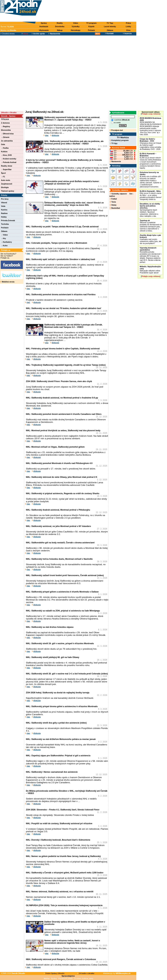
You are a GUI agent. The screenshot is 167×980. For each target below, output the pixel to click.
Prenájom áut (116, 130)
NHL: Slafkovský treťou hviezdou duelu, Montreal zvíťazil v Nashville (59, 559)
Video (76, 23)
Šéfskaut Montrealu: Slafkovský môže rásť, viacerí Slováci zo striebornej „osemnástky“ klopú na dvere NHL (74, 204)
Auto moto (6, 180)
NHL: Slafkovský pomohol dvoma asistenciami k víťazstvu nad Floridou (61, 295)
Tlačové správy (8, 191)
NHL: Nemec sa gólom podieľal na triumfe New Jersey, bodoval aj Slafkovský (63, 856)
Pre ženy (5, 199)
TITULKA (5, 119)
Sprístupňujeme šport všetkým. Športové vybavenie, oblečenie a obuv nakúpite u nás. (150, 210)
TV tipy (114, 143)
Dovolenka (60, 26)
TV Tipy (110, 23)
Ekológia (5, 187)
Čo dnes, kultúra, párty (84, 978)
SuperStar (7, 169)
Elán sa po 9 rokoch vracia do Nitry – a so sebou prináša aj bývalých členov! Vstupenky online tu (151, 195)
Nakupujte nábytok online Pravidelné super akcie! (150, 270)
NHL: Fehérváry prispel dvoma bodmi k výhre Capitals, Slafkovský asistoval (63, 349)
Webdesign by (117, 973)
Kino (128, 30)
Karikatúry (7, 242)
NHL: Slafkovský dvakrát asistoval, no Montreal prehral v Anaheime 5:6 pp (62, 398)
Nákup (60, 30)
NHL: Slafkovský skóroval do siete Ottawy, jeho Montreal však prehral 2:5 (62, 477)
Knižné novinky (9, 159)
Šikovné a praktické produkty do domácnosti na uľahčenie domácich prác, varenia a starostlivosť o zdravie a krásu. (151, 226)
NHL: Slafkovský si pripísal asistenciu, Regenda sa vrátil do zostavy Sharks (63, 493)
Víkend (4, 203)
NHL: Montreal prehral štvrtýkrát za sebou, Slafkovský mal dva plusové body (63, 431)
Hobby (4, 217)
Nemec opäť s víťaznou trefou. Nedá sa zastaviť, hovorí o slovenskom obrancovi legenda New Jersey (72, 942)
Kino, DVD (7, 155)
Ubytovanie (44, 30)
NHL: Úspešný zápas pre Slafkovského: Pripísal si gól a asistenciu (58, 756)
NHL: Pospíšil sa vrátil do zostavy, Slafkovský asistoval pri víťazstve (59, 824)
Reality (60, 23)
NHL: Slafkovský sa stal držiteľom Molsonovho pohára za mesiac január (61, 739)
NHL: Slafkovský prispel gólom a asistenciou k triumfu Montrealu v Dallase (62, 592)
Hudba (5, 148)
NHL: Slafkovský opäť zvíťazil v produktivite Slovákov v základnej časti (60, 259)
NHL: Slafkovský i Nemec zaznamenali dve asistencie (52, 772)
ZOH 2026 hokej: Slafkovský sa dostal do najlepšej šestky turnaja (58, 693)
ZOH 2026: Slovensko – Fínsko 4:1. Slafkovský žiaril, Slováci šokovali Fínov (63, 810)
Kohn (5, 246)
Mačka (47, 978)
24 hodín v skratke (86, 973)
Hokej (113, 205)
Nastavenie (115, 161)
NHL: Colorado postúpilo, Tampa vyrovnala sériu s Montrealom (56, 243)
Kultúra (4, 152)
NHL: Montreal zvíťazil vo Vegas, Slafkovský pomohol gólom (55, 447)
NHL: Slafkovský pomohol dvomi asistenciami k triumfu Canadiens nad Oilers (64, 414)
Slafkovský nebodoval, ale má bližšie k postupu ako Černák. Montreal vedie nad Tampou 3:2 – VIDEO (73, 326)
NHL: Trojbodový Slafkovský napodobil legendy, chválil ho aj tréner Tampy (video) (66, 365)
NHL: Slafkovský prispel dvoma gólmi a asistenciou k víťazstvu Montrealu (62, 706)
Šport (3, 173)
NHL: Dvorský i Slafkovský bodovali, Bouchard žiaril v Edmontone (58, 840)
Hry (4, 238)
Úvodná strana (8, 34)
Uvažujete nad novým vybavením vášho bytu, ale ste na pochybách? (150, 239)
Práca (128, 23)
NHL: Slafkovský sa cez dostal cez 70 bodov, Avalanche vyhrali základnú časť (64, 308)
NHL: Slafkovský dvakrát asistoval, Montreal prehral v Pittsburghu (58, 510)
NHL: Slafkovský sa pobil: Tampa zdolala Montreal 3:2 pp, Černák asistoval (62, 227)
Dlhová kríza (8, 134)
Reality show (7, 166)
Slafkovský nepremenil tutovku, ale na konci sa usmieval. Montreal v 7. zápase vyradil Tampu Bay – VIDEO (72, 119)
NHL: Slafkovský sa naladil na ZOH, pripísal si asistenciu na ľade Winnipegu (63, 611)
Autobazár (44, 26)
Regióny (6, 126)
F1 (3, 177)
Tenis (113, 202)
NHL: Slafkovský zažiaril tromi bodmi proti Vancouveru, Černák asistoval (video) (65, 575)
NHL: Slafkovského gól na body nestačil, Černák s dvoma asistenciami (60, 543)
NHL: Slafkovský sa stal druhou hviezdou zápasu (50, 627)
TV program (92, 23)
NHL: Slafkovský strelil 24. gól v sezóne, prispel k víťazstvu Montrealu (60, 643)
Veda (3, 206)
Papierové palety (66, 978)
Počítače (5, 228)
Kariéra (4, 210)
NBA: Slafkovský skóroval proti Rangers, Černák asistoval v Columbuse (61, 959)
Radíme (4, 213)
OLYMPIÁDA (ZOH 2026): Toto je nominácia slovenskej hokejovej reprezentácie (64, 905)
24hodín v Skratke (9, 112)
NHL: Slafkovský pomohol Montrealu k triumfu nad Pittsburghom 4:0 (59, 463)
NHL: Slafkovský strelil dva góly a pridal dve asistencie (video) (56, 723)
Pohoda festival (9, 162)
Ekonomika (6, 130)
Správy (44, 23)
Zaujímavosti (7, 184)
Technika (5, 224)
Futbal (113, 199)
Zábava (110, 30)
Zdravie (6, 137)
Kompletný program (119, 140)
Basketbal (115, 208)
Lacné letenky (110, 26)
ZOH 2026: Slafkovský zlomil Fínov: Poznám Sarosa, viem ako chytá (59, 381)
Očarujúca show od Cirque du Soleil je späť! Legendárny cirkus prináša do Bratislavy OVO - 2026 (150, 144)
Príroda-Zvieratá (8, 220)
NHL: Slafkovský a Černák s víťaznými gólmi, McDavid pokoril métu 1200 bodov (65, 873)
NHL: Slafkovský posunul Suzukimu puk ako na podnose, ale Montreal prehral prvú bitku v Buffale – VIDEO (74, 142)
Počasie (91, 30)
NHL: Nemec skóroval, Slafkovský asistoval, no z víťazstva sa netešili (60, 892)
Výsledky (75, 26)
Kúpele (92, 26)
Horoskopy (76, 30)
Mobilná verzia (7, 282)
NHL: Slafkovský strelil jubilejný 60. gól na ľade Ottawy (53, 657)
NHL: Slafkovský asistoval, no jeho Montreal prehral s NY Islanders (58, 526)
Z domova (5, 123)
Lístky (128, 26)
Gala (3, 144)
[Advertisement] (90, 11)
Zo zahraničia (7, 141)
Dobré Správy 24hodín (54, 973)
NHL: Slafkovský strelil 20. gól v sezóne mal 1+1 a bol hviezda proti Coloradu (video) (67, 674)
